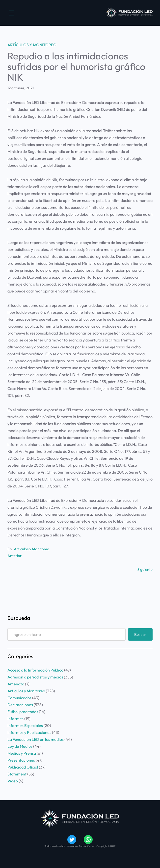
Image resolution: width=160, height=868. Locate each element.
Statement (17, 774)
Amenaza (16, 684)
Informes (15, 719)
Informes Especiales (25, 725)
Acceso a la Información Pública (35, 670)
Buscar (140, 634)
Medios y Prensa (22, 753)
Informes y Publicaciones (29, 732)
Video (13, 781)
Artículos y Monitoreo (32, 45)
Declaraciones (20, 705)
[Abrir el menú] (12, 13)
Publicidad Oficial (23, 767)
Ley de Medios (20, 746)
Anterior (14, 556)
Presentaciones (21, 760)
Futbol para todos (23, 712)
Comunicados (19, 698)
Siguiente (145, 569)
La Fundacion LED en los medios (36, 739)
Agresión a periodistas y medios (35, 677)
